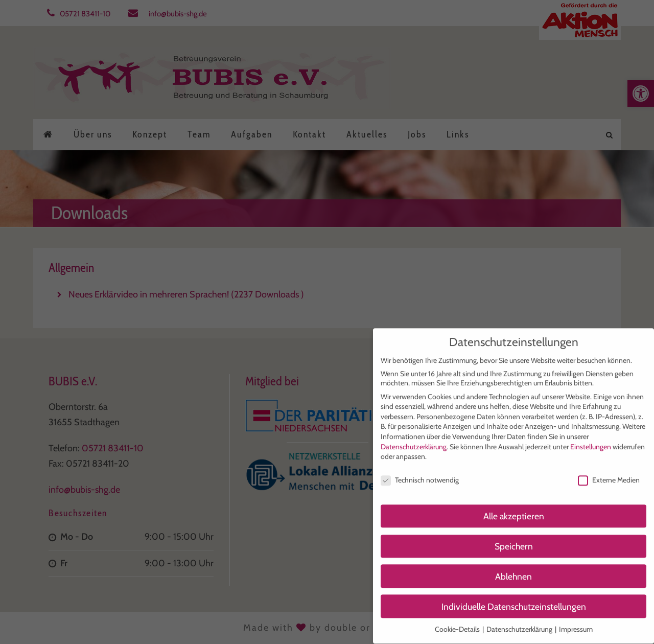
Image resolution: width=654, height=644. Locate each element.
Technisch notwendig (420, 473)
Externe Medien (609, 473)
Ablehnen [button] (513, 569)
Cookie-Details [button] (458, 622)
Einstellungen (591, 440)
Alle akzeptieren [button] (514, 509)
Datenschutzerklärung (414, 440)
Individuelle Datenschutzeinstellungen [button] (514, 599)
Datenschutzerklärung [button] (520, 622)
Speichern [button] (514, 539)
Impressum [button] (576, 622)
